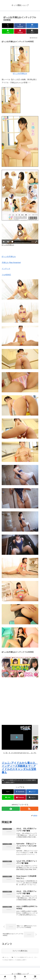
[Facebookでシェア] (20, 26)
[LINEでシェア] (8, 31)
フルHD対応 (6, 275)
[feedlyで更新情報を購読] (11, 809)
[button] (32, 31)
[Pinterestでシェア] (20, 31)
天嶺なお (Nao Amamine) (11, 263)
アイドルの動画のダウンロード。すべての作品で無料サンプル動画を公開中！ (19, 781)
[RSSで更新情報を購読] (29, 809)
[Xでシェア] (8, 26)
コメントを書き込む (20, 951)
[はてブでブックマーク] (32, 26)
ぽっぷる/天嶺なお (20, 73)
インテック (6, 269)
